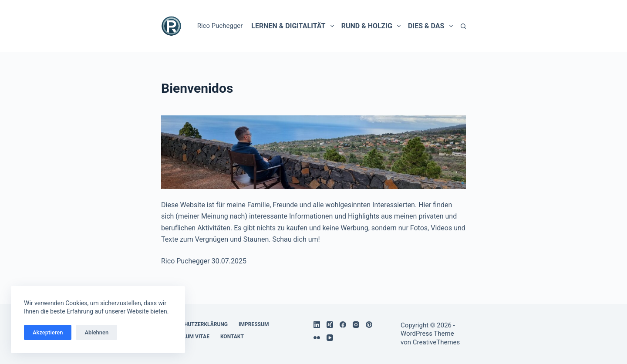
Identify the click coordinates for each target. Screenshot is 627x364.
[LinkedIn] (317, 325)
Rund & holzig (371, 26)
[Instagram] (356, 325)
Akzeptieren (48, 332)
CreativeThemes (437, 342)
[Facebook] (343, 325)
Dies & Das (430, 26)
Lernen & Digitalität (292, 26)
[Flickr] (317, 338)
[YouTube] (330, 338)
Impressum (254, 324)
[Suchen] (463, 26)
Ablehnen (96, 332)
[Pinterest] (369, 325)
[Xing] (330, 325)
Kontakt (232, 337)
